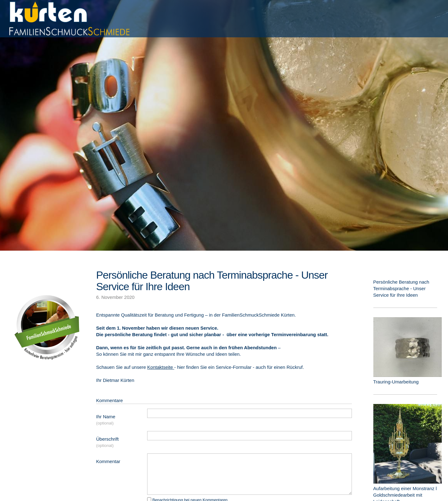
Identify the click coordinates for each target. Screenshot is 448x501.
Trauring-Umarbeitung (396, 382)
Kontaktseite (161, 367)
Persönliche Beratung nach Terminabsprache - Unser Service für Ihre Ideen (212, 281)
